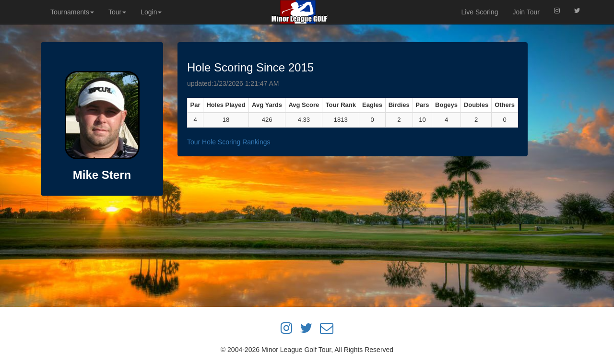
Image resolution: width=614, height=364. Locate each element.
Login (151, 12)
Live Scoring (479, 12)
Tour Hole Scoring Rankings (229, 142)
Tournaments (72, 12)
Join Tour (526, 12)
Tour (117, 12)
